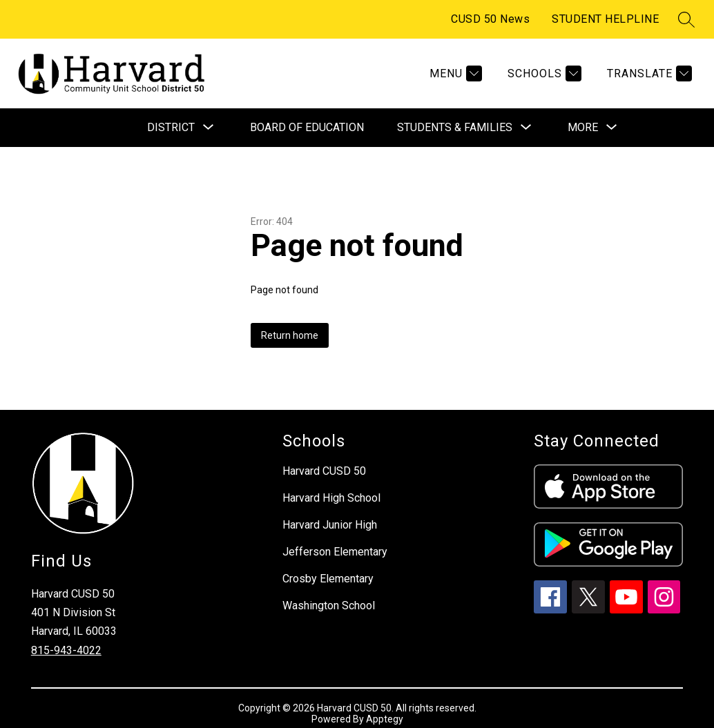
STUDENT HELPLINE (605, 19)
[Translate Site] (648, 73)
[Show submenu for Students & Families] (455, 128)
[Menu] (454, 73)
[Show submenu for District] (171, 128)
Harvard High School (331, 498)
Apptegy (385, 719)
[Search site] (686, 19)
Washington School (329, 606)
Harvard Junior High (330, 525)
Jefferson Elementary (335, 552)
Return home (290, 335)
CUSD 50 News (490, 19)
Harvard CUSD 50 (324, 471)
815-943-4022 (66, 650)
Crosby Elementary (328, 579)
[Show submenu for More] (583, 128)
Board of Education (307, 127)
